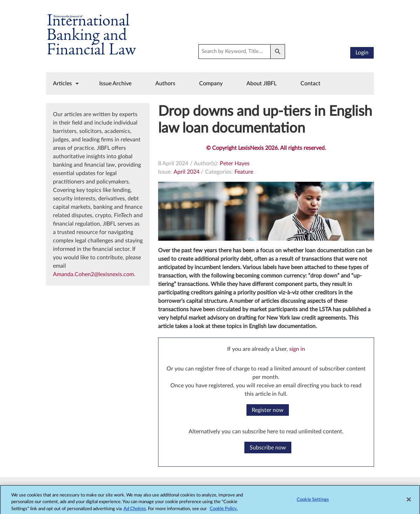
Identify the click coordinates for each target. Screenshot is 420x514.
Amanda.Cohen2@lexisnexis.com (93, 274)
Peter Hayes (235, 163)
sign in (297, 349)
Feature (244, 172)
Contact (310, 84)
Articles (62, 84)
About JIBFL (262, 84)
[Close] (409, 503)
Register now (268, 410)
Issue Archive (115, 84)
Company (211, 84)
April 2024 (187, 172)
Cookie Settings (313, 503)
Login (362, 53)
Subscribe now (268, 448)
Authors (165, 84)
